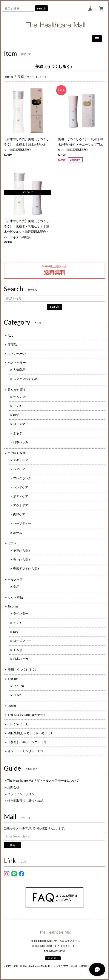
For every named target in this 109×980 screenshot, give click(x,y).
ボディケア (21, 496)
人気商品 (19, 370)
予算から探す (22, 551)
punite (12, 706)
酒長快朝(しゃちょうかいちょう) (30, 733)
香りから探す (17, 390)
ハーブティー (22, 523)
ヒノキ (18, 406)
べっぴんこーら (18, 724)
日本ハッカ (21, 442)
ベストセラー (17, 363)
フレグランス (22, 478)
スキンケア (21, 460)
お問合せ (13, 787)
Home (9, 77)
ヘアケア (19, 469)
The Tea (13, 679)
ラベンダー (21, 397)
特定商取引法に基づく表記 (25, 801)
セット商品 (15, 597)
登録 (12, 845)
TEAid (17, 695)
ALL (10, 336)
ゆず (16, 415)
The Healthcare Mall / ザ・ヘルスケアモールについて (43, 781)
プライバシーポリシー (22, 794)
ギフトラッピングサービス (26, 751)
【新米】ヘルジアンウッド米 (27, 742)
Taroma (13, 606)
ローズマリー (22, 424)
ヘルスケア (15, 580)
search (41, 8)
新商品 (12, 345)
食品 (16, 587)
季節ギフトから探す (27, 569)
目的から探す (17, 453)
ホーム (18, 533)
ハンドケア (21, 487)
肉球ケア (19, 514)
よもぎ (18, 433)
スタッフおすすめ (25, 379)
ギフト (12, 543)
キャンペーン (17, 354)
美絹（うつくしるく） (23, 670)
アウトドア (21, 505)
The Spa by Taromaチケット (27, 715)
